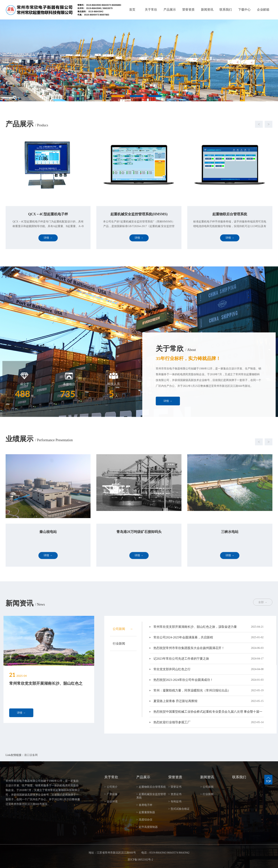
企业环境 (111, 802)
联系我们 (226, 10)
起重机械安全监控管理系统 (151, 796)
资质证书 (175, 794)
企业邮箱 (263, 10)
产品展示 (170, 10)
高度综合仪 (144, 820)
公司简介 (111, 787)
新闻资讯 (207, 10)
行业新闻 (207, 794)
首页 (132, 10)
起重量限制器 (146, 812)
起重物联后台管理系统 (151, 787)
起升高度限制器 (147, 827)
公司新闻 (207, 787)
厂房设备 (111, 794)
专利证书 (175, 802)
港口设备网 (31, 755)
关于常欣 (151, 10)
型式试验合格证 (179, 809)
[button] (135, 124)
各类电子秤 (144, 805)
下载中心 (244, 10)
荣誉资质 (188, 10)
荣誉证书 (175, 787)
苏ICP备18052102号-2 (140, 860)
